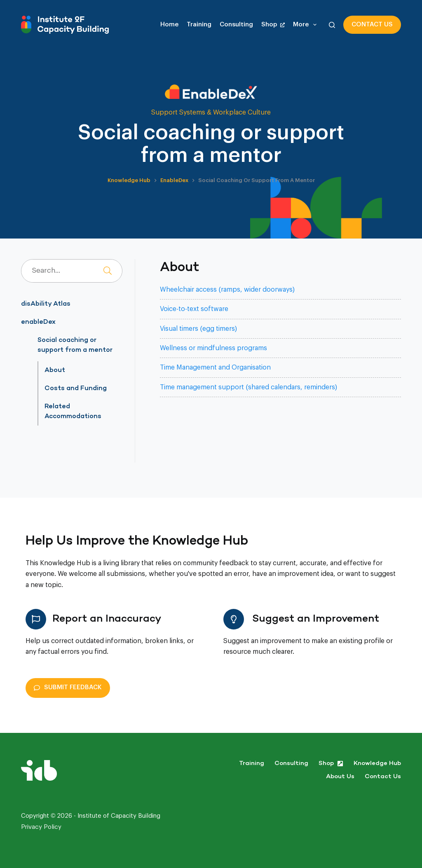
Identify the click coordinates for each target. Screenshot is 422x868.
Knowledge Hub (377, 764)
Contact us (372, 25)
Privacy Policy (41, 827)
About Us (340, 777)
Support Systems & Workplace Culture (211, 112)
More (306, 25)
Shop (273, 25)
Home (169, 25)
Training (199, 25)
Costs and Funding (76, 388)
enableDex (38, 322)
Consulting (236, 25)
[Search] (332, 25)
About (55, 370)
